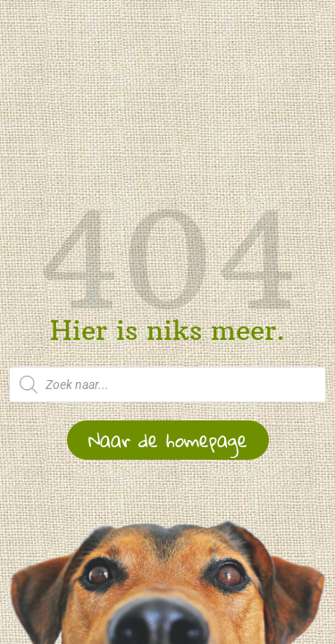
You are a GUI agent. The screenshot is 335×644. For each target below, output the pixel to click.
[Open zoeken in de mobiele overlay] (167, 385)
